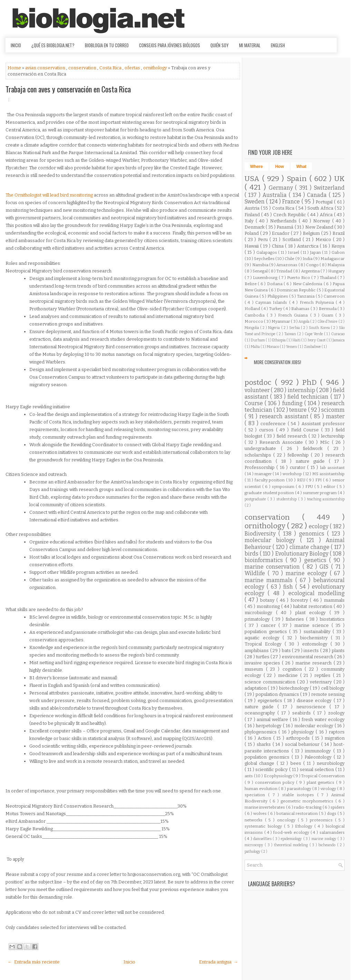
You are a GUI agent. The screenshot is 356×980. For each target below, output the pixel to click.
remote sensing (328, 694)
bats (287, 651)
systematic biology (264, 826)
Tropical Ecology (265, 644)
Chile (290, 259)
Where (256, 167)
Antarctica (308, 246)
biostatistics (332, 619)
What (301, 167)
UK (339, 179)
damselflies (263, 839)
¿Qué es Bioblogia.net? (53, 45)
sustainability (318, 632)
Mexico (324, 239)
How (280, 167)
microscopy (255, 845)
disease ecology (315, 701)
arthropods (299, 738)
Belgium (312, 233)
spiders (338, 807)
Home (15, 68)
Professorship (260, 467)
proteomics (322, 820)
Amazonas (287, 265)
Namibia (261, 265)
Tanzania (306, 296)
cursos (268, 430)
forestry (300, 600)
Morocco (254, 321)
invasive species (263, 663)
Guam (328, 315)
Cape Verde (314, 334)
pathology (253, 852)
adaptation (256, 688)
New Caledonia (308, 284)
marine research (314, 663)
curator (298, 467)
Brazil (339, 233)
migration (335, 738)
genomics (313, 534)
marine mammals (270, 580)
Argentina (311, 271)
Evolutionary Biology (303, 554)
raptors (337, 732)
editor (330, 487)
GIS (325, 567)
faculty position (270, 480)
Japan (316, 252)
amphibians (257, 651)
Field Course (306, 430)
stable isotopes (300, 795)
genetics (317, 560)
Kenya (338, 246)
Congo (313, 265)
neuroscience (313, 707)
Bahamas (301, 309)
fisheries (296, 619)
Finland (253, 215)
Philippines (278, 296)
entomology (316, 644)
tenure (299, 410)
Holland (253, 309)
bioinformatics (265, 560)
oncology (287, 820)
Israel (294, 252)
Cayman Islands (272, 302)
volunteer (258, 390)
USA (253, 179)
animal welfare (273, 719)
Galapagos (267, 252)
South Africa (321, 208)
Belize (251, 284)
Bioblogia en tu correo (107, 45)
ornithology (156, 68)
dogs (332, 813)
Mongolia (252, 328)
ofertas (133, 68)
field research (293, 436)
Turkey (276, 309)
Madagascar (333, 259)
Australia (276, 195)
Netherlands (284, 221)
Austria (253, 208)
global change (261, 763)
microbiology (260, 613)
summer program (320, 493)
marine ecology (308, 573)
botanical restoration (298, 813)
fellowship (299, 455)
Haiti (297, 340)
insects (312, 651)
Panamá (285, 227)
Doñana (275, 284)
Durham (258, 340)
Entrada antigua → (219, 962)
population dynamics (278, 694)
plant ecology (312, 613)
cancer (270, 625)
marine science (313, 625)
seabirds (303, 713)
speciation (256, 795)
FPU (310, 487)
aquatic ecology (264, 638)
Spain (298, 179)
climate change (310, 547)
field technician (309, 397)
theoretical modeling (292, 845)
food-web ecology (292, 832)
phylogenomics (261, 732)
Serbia (295, 328)
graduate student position (270, 493)
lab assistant (332, 468)
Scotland (293, 239)
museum (255, 669)
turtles (263, 657)
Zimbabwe (313, 347)
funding (293, 403)
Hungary (336, 271)
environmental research (308, 657)
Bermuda (328, 309)
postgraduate (256, 499)
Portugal (325, 202)
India (308, 259)
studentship (287, 499)
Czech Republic (290, 215)
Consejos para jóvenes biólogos (170, 45)
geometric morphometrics (308, 801)
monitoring (269, 606)
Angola (304, 322)
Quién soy (220, 45)
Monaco (273, 347)
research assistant (285, 416)
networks (255, 820)
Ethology (305, 826)
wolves (260, 813)
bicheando (328, 845)
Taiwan (291, 334)
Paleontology (319, 757)
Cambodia (256, 315)
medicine (289, 675)
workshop (293, 474)
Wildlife (256, 573)
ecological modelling (317, 593)
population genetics (267, 632)
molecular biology (272, 540)
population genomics (268, 757)
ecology (319, 526)
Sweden (255, 202)
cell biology (333, 688)
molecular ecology (314, 726)
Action (265, 738)
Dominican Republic (297, 290)
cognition (294, 669)
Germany (282, 188)
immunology (319, 751)
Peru (264, 239)
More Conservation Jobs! (278, 362)
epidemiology (292, 839)
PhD (311, 383)
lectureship (333, 436)
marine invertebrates (265, 807)
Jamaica (339, 340)
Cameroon (334, 296)
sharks (265, 744)
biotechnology (294, 688)
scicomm (333, 410)
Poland (252, 233)
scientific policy (272, 769)
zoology (336, 713)
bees (297, 763)
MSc (326, 442)
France (292, 202)
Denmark (255, 227)
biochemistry (316, 638)
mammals (334, 600)
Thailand (329, 278)
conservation (83, 68)
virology (329, 789)
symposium (284, 487)
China (278, 246)
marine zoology (325, 839)
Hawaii (252, 246)
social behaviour (303, 744)
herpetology (269, 726)
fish (289, 587)
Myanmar (281, 321)
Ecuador (281, 233)
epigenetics (271, 701)
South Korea (320, 328)
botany (268, 600)
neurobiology (331, 763)
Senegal (260, 271)
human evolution (261, 789)
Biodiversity (261, 534)
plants (338, 651)
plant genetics (321, 782)
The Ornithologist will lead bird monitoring (50, 195)
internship (302, 390)
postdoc (260, 383)
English (278, 45)
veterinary (322, 682)
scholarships (259, 455)
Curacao (338, 334)
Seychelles (265, 259)
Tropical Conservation (323, 776)
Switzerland (329, 188)
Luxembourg (266, 278)
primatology (258, 619)
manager (264, 474)
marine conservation (274, 567)
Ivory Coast (317, 340)
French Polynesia (318, 302)
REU (302, 480)
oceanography (261, 713)
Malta (256, 347)
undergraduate (263, 448)
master (335, 416)
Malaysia (336, 265)
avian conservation (46, 68)
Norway (323, 221)
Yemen (292, 347)
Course (255, 403)
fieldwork (315, 448)
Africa (327, 215)
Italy (250, 221)
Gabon (338, 252)
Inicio (16, 45)
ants (249, 776)
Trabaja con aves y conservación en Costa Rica (68, 89)
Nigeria (274, 328)
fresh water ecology (323, 719)
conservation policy (275, 782)
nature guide (312, 461)
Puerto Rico (299, 278)
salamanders (332, 832)
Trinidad (285, 271)
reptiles (324, 675)
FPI (319, 480)
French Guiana (294, 315)
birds (252, 554)
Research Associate (282, 442)
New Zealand (320, 227)
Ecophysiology (279, 776)
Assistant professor (323, 424)
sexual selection (318, 769)
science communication (271, 682)
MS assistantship (328, 474)
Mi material (250, 45)
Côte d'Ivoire (328, 322)
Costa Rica (111, 68)
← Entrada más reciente (34, 962)
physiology (304, 732)
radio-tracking (308, 807)
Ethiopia (279, 340)
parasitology (300, 789)
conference (274, 424)
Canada (318, 195)
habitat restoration (313, 606)
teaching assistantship (326, 499)
